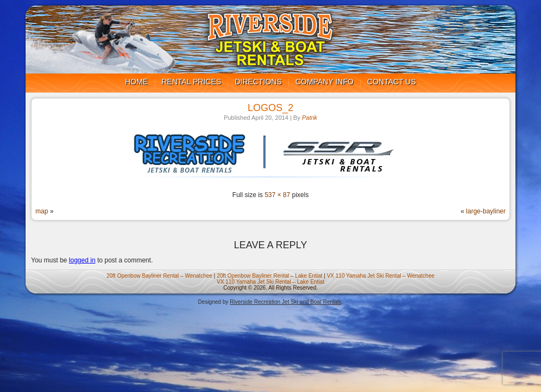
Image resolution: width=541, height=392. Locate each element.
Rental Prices (192, 82)
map (42, 211)
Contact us (392, 82)
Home (137, 82)
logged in (82, 260)
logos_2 (270, 108)
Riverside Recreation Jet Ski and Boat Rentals (285, 302)
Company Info (325, 82)
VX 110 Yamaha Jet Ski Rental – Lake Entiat (270, 282)
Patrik (310, 118)
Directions (258, 82)
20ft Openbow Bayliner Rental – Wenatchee (159, 276)
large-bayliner (486, 211)
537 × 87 (277, 195)
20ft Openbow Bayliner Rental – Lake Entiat (269, 276)
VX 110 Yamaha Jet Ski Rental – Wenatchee (380, 276)
